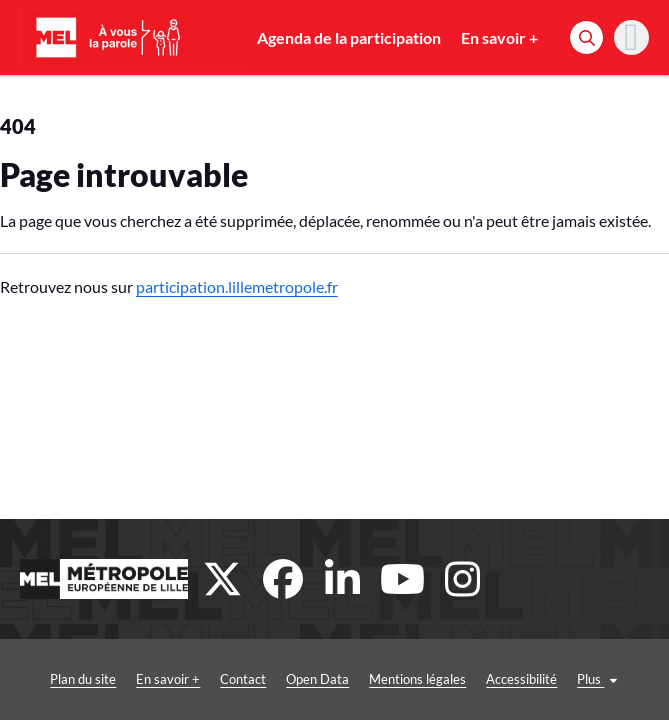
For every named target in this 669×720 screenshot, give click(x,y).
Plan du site (83, 679)
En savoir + (499, 37)
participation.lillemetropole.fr (237, 286)
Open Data (317, 679)
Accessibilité (521, 679)
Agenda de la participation (349, 37)
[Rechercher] (586, 37)
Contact (243, 679)
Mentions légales (417, 679)
